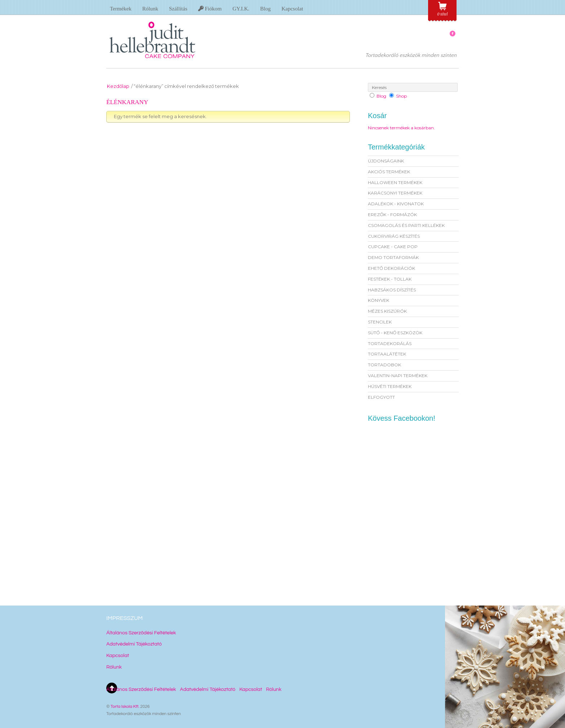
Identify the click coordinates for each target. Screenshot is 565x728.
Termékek (121, 9)
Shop (401, 96)
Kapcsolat (292, 9)
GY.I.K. (241, 9)
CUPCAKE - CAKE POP (393, 247)
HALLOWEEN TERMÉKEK (395, 182)
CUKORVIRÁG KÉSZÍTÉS (394, 236)
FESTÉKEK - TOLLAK (390, 279)
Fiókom (210, 9)
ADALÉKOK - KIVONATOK (396, 204)
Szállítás (178, 9)
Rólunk (150, 9)
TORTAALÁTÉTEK (387, 354)
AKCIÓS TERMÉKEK (389, 172)
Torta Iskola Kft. (125, 706)
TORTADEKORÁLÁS (390, 343)
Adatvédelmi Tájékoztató (134, 644)
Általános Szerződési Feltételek (141, 633)
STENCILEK (380, 322)
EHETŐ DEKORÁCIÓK (392, 268)
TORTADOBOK (384, 365)
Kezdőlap (118, 86)
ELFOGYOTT (381, 397)
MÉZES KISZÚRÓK (387, 311)
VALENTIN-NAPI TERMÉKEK (398, 376)
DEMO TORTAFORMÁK (393, 257)
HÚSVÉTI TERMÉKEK (390, 386)
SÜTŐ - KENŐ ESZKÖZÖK (395, 333)
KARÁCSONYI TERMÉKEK (395, 193)
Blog (265, 9)
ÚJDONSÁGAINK (386, 161)
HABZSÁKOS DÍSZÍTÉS (392, 290)
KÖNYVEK (379, 300)
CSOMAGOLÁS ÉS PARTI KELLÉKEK (406, 225)
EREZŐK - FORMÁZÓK (392, 215)
